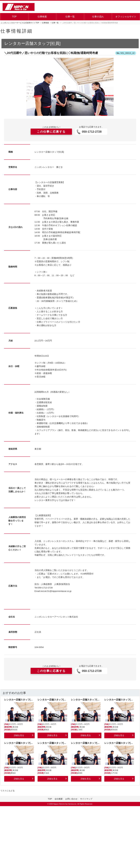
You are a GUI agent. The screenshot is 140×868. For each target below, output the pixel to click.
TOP (14, 17)
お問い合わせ (71, 799)
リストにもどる (8, 791)
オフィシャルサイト (126, 17)
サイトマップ (86, 799)
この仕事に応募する (51, 132)
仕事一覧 (70, 17)
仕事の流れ (98, 17)
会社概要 (59, 799)
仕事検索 (42, 17)
